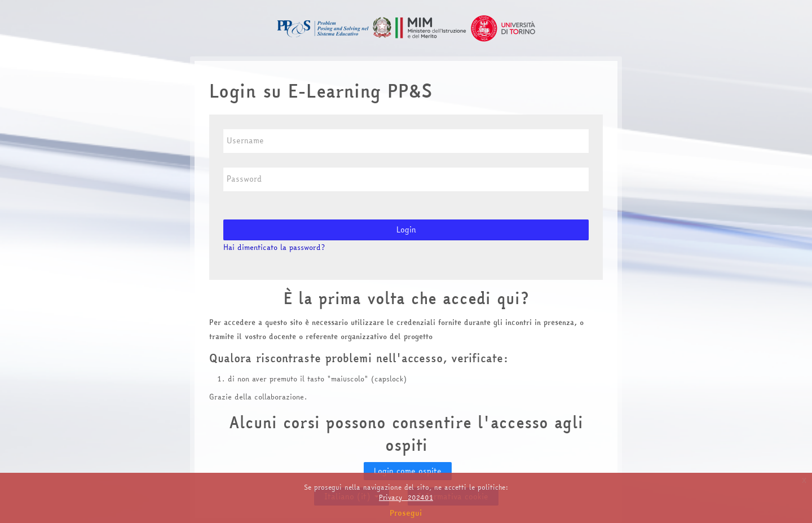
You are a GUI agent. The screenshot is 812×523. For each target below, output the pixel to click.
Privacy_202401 (406, 497)
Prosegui (406, 513)
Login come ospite (408, 471)
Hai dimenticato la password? (274, 247)
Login (406, 230)
